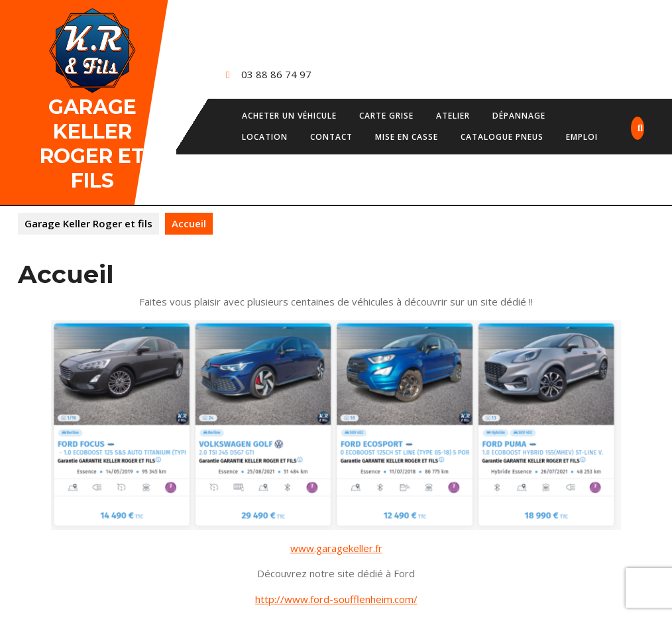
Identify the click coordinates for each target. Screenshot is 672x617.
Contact (331, 137)
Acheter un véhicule (289, 116)
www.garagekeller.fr (336, 548)
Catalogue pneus (502, 137)
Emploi (582, 137)
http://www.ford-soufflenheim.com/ (336, 599)
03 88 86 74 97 (276, 74)
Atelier (453, 116)
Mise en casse (407, 137)
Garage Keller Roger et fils (92, 144)
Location (265, 137)
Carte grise (386, 116)
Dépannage (519, 116)
